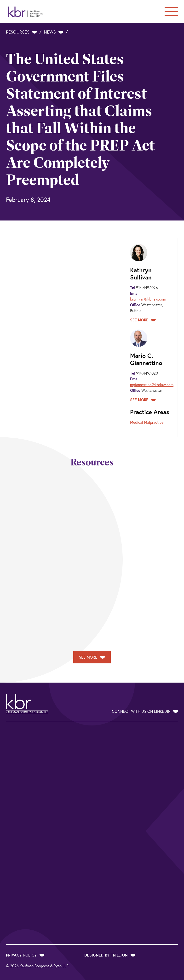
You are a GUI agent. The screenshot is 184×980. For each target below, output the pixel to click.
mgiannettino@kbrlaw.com (152, 385)
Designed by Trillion (110, 955)
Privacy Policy (25, 955)
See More (143, 320)
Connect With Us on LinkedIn (145, 711)
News (54, 32)
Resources (21, 32)
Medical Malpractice (147, 422)
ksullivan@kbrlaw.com (148, 299)
